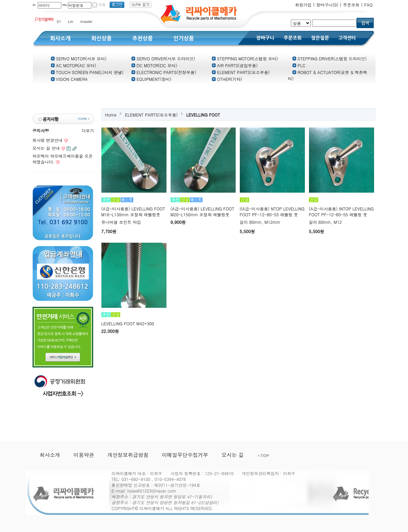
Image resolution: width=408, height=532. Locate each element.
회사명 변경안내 (48, 140)
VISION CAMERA (69, 79)
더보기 (88, 130)
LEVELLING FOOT (203, 115)
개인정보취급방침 (128, 455)
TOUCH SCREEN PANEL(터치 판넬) (87, 72)
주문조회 (351, 5)
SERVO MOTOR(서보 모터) (79, 58)
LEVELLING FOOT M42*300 (128, 323)
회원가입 (303, 5)
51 (59, 21)
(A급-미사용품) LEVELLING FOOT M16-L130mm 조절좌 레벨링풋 (133, 211)
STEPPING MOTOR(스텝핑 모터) (245, 58)
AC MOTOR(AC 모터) (73, 65)
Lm (71, 21)
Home (111, 115)
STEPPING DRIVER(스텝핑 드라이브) (330, 58)
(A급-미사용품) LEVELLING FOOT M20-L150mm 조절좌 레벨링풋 (203, 211)
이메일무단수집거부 (185, 455)
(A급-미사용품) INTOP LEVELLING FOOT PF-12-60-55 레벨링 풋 (342, 211)
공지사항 (41, 130)
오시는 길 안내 (46, 148)
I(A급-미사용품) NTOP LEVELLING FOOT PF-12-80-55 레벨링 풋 (272, 211)
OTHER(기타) (227, 79)
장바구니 (327, 5)
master (86, 21)
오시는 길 (233, 455)
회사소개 (50, 455)
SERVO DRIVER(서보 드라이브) (163, 58)
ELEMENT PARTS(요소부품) (241, 72)
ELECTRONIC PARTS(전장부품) (164, 72)
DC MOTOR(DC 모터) (154, 65)
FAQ (368, 5)
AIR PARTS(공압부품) (235, 65)
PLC (299, 65)
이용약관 (84, 455)
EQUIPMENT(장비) (151, 79)
